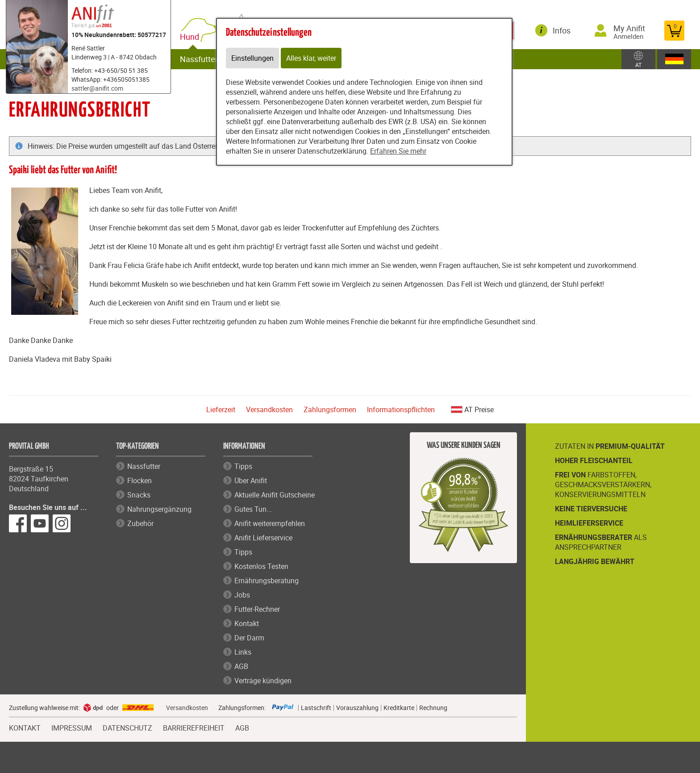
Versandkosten (269, 409)
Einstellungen (252, 58)
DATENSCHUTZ (127, 727)
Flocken (140, 481)
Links (243, 652)
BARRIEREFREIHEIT (194, 727)
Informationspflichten (401, 409)
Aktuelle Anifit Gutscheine (275, 495)
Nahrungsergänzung (159, 509)
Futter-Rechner (257, 609)
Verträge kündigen (263, 681)
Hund (191, 37)
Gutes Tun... (253, 509)
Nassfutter (199, 59)
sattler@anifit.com (97, 88)
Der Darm (249, 638)
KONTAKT (25, 727)
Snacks (139, 495)
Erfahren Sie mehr (398, 151)
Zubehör (140, 523)
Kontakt (247, 623)
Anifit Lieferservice (263, 538)
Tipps (243, 466)
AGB (241, 666)
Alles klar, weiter (311, 58)
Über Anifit (251, 481)
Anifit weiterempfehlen (270, 523)
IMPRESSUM (72, 727)
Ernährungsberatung (267, 581)
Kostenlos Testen (261, 566)
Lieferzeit (221, 409)
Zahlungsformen (330, 409)
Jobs (242, 595)
